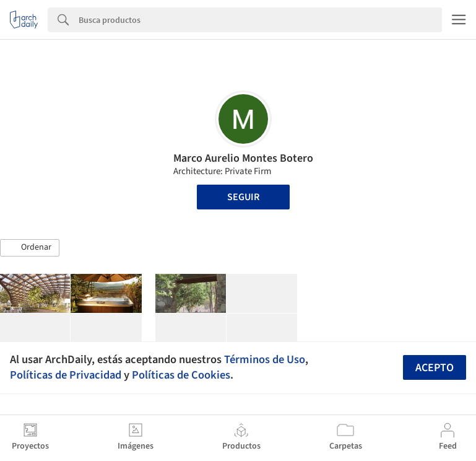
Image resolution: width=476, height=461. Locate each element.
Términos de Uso (265, 359)
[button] (30, 248)
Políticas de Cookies (181, 375)
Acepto (435, 368)
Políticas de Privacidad (66, 375)
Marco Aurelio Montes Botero (243, 158)
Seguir (243, 197)
